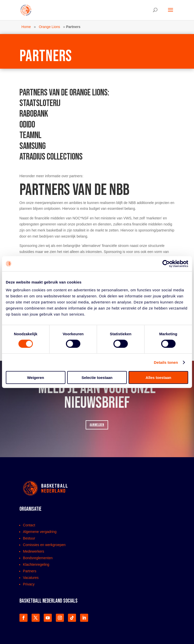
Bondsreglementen (38, 558)
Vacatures (31, 578)
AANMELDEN (97, 425)
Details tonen (166, 362)
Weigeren (35, 378)
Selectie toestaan (97, 378)
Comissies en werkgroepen (44, 545)
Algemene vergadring (40, 532)
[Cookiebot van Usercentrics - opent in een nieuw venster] (166, 264)
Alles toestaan (158, 378)
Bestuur (29, 538)
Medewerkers (34, 551)
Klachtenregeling (36, 564)
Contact (29, 525)
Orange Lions (50, 27)
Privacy (29, 584)
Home (26, 27)
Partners (30, 571)
